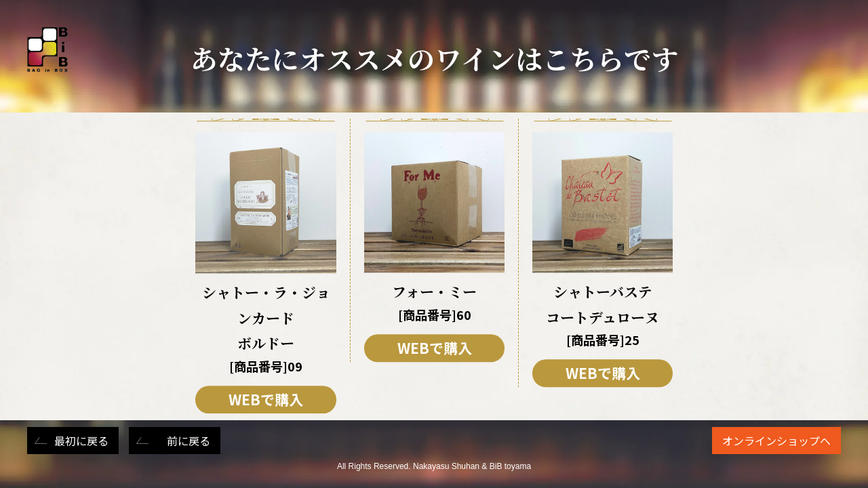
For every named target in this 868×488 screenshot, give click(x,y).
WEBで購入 (266, 399)
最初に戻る (81, 441)
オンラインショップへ (776, 441)
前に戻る (189, 441)
